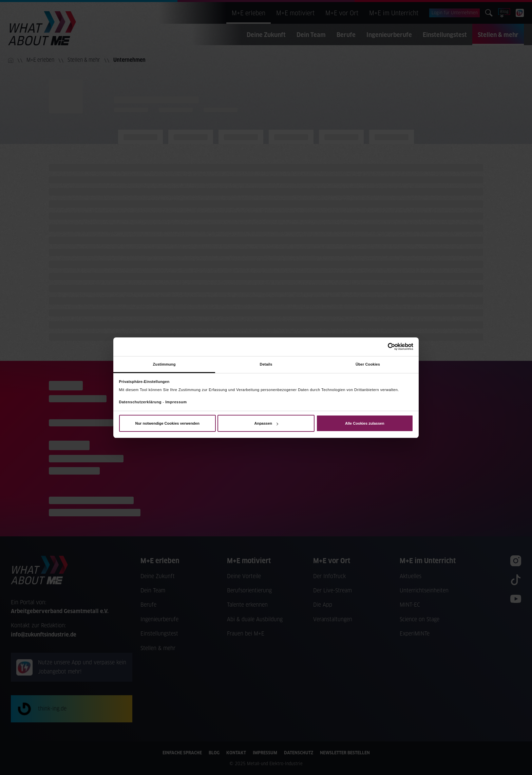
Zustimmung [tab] (164, 364)
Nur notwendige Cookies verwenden (167, 423)
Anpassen (266, 423)
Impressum (176, 402)
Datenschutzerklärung (140, 402)
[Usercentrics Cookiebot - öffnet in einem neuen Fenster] (384, 347)
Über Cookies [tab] (368, 364)
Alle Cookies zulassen (365, 423)
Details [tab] (266, 364)
